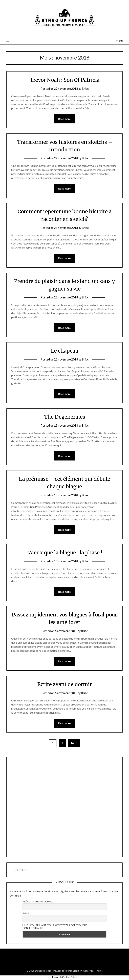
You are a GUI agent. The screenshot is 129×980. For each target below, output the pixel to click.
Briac (85, 89)
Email (26, 913)
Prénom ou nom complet (39, 902)
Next (74, 743)
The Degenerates (65, 417)
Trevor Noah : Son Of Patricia (65, 80)
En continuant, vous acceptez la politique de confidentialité (55, 927)
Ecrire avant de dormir (65, 684)
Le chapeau (65, 351)
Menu (119, 41)
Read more (64, 119)
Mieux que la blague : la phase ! (65, 553)
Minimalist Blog (74, 971)
